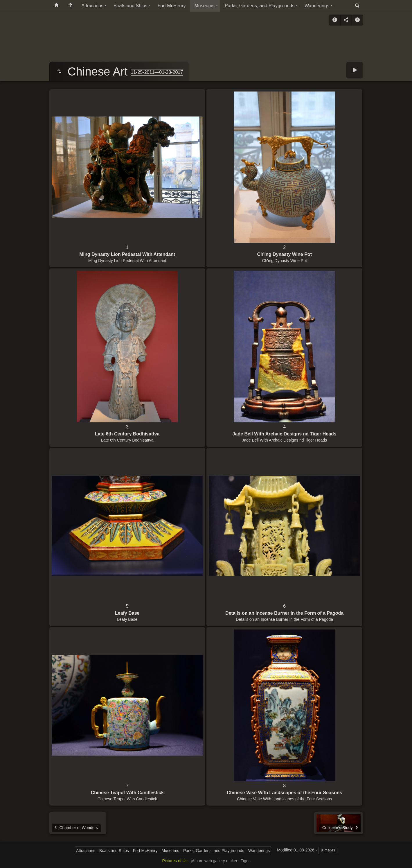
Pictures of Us (175, 861)
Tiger (245, 861)
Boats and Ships (131, 6)
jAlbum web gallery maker (214, 861)
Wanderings (317, 6)
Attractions (93, 6)
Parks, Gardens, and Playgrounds (260, 6)
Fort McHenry (172, 6)
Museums (205, 6)
